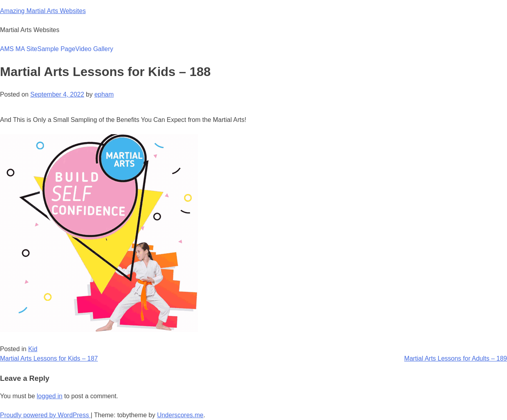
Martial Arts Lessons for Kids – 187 (49, 358)
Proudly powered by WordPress (45, 415)
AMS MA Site (19, 49)
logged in (50, 396)
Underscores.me (180, 415)
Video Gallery (94, 49)
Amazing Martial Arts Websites (43, 11)
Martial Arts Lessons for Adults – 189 (456, 358)
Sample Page (56, 49)
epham (104, 94)
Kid (33, 349)
